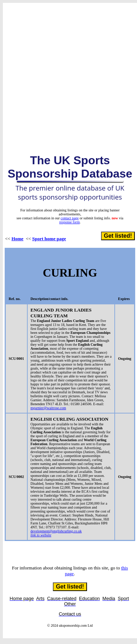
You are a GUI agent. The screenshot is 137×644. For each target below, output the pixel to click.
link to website (41, 535)
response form (70, 222)
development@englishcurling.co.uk (56, 531)
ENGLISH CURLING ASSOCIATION (69, 419)
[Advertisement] (67, 73)
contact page (70, 218)
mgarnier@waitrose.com (48, 408)
